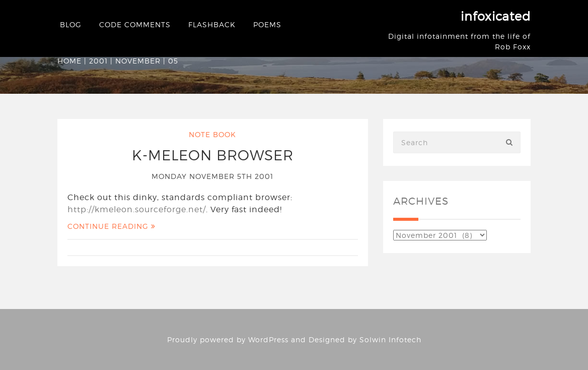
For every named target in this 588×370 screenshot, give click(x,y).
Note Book (212, 134)
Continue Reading (112, 226)
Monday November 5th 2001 (212, 176)
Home (69, 61)
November (138, 61)
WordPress (268, 340)
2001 (98, 61)
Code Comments (135, 24)
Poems (267, 24)
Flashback (212, 24)
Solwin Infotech (390, 340)
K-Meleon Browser (213, 155)
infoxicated (496, 16)
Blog (71, 24)
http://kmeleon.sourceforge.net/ (137, 209)
